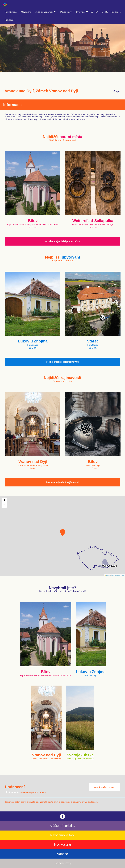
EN (97, 12)
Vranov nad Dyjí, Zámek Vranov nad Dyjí (41, 91)
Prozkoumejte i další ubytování (62, 362)
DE (107, 12)
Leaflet (107, 575)
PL (102, 12)
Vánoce (63, 854)
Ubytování (26, 12)
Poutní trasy (66, 12)
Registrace (116, 12)
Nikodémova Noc (63, 835)
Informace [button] (82, 12)
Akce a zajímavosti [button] (46, 12)
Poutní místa (11, 12)
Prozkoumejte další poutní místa (63, 241)
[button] (63, 533)
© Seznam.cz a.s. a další (118, 575)
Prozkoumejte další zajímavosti (63, 482)
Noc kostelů (63, 844)
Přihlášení (9, 20)
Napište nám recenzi (105, 787)
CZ (92, 12)
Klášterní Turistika (63, 826)
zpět (117, 91)
